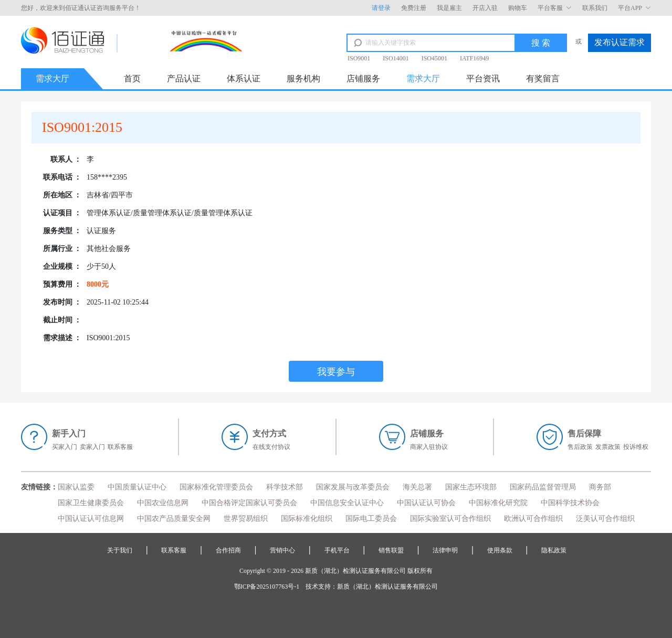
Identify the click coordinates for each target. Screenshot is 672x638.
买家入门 (65, 447)
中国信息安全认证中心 (347, 503)
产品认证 (184, 79)
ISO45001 (434, 58)
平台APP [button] (634, 8)
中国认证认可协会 (426, 503)
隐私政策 (554, 550)
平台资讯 (483, 79)
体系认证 (244, 79)
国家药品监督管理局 (543, 487)
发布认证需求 (619, 42)
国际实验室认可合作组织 (450, 519)
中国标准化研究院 (498, 503)
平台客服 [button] (555, 8)
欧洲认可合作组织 (533, 519)
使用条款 (500, 550)
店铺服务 (363, 79)
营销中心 (282, 550)
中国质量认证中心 (137, 487)
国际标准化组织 (307, 519)
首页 (132, 79)
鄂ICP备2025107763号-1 (267, 587)
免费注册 (414, 8)
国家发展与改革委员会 (353, 487)
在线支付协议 (271, 447)
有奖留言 (543, 79)
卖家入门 (92, 447)
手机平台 (337, 550)
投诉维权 (636, 447)
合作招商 (228, 550)
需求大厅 (423, 79)
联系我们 (595, 8)
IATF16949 (474, 58)
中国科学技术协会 (570, 503)
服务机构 (303, 79)
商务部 (600, 487)
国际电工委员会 (371, 519)
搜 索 (541, 43)
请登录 (381, 8)
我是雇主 (449, 8)
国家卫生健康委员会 (91, 503)
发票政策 (608, 447)
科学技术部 (285, 487)
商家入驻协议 (429, 447)
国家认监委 (76, 487)
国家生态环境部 (471, 487)
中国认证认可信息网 (91, 519)
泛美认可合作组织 (605, 519)
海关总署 (417, 487)
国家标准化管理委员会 (216, 487)
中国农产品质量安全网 (174, 519)
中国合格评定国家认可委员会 (249, 503)
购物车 (518, 8)
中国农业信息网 (163, 503)
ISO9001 (359, 58)
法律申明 (445, 550)
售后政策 (580, 447)
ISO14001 (396, 58)
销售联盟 (391, 550)
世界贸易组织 (246, 519)
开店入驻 (485, 8)
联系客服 (120, 447)
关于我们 (120, 550)
